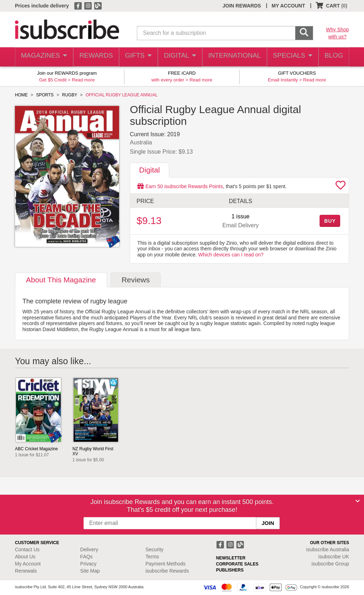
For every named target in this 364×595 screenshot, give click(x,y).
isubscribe (328, 549)
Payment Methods (165, 564)
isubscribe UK (334, 557)
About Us (25, 557)
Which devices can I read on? (231, 255)
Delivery (89, 549)
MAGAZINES (43, 57)
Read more (83, 80)
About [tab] (61, 280)
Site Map (90, 571)
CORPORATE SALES (237, 564)
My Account (28, 564)
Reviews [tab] (136, 280)
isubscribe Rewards (167, 571)
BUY (330, 221)
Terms (152, 557)
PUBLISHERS (230, 570)
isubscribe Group (330, 564)
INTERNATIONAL (234, 57)
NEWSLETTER (231, 558)
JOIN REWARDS (242, 6)
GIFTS (138, 57)
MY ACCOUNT (288, 6)
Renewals (26, 571)
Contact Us (27, 549)
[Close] (358, 501)
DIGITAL (180, 57)
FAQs (87, 557)
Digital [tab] (149, 170)
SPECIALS (290, 57)
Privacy (89, 564)
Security (154, 549)
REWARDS (95, 57)
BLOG (332, 57)
